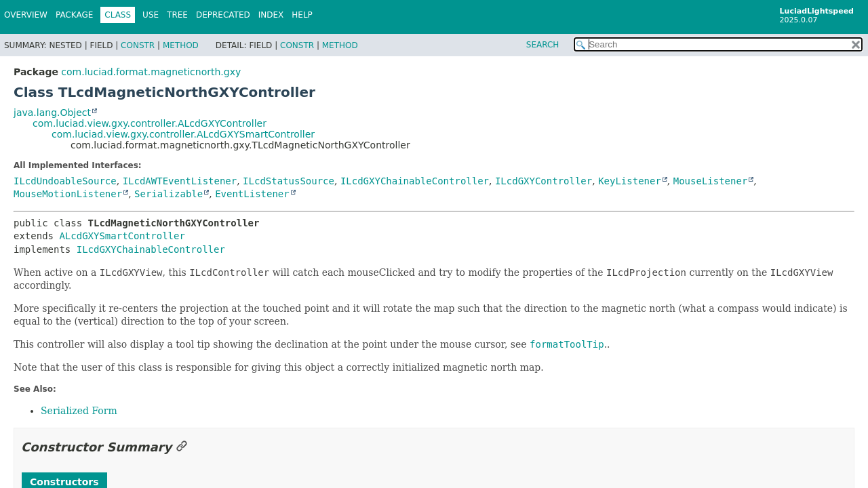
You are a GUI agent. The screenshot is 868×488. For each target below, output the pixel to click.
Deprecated (223, 15)
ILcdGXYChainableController (415, 181)
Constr (138, 45)
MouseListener (711, 181)
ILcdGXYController (544, 181)
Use (151, 15)
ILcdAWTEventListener (180, 181)
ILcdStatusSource (289, 181)
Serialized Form (79, 411)
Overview (26, 15)
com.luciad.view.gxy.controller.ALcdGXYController (150, 123)
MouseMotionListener (68, 194)
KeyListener (630, 181)
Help (302, 15)
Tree (177, 15)
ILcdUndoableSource (65, 181)
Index (271, 15)
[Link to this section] (182, 447)
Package (74, 15)
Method (181, 45)
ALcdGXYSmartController (122, 236)
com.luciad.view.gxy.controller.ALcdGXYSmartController (183, 134)
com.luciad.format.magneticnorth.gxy (151, 72)
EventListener (252, 194)
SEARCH (543, 45)
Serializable (169, 194)
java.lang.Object (52, 113)
